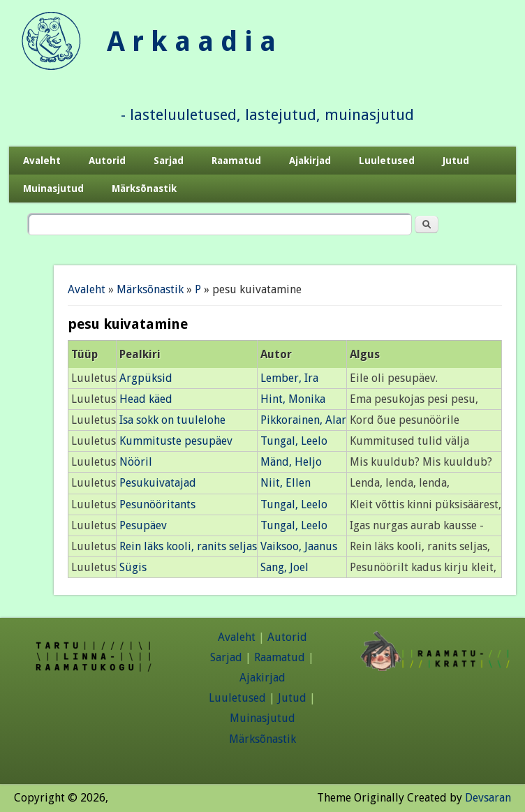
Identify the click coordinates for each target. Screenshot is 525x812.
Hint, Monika (293, 399)
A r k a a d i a (191, 42)
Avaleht (42, 161)
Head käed (146, 399)
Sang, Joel (284, 567)
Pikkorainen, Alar (303, 420)
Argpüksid (146, 378)
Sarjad (169, 161)
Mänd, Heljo (291, 462)
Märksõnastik (144, 189)
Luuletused (387, 161)
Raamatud (236, 161)
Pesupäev (143, 525)
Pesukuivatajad (158, 483)
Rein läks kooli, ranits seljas (188, 546)
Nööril (136, 462)
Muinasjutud (53, 189)
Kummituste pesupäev (176, 441)
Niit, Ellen (286, 483)
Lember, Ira (289, 378)
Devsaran (488, 798)
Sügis (133, 567)
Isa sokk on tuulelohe (172, 420)
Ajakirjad (310, 161)
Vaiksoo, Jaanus (299, 546)
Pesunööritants (157, 504)
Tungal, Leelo (294, 441)
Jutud (456, 161)
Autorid (107, 161)
